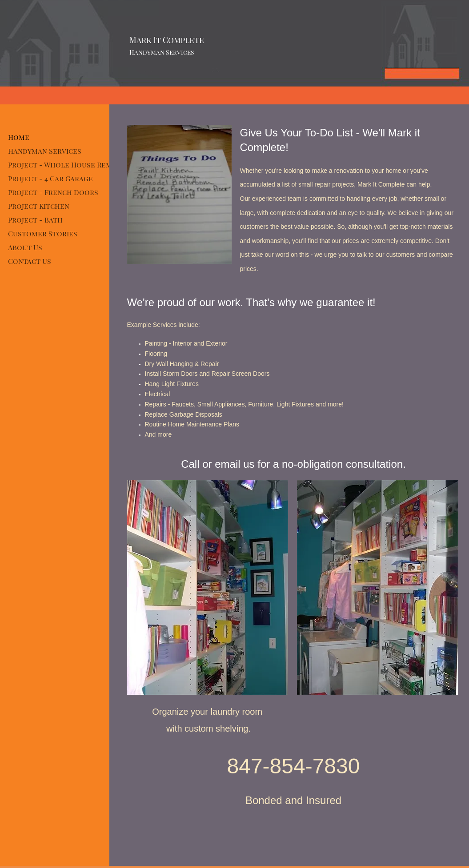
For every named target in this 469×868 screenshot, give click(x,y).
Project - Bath (35, 220)
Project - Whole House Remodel (69, 165)
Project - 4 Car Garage (50, 178)
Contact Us (30, 261)
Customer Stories (43, 233)
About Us (25, 247)
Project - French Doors (53, 192)
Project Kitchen (39, 206)
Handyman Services (45, 151)
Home (19, 137)
